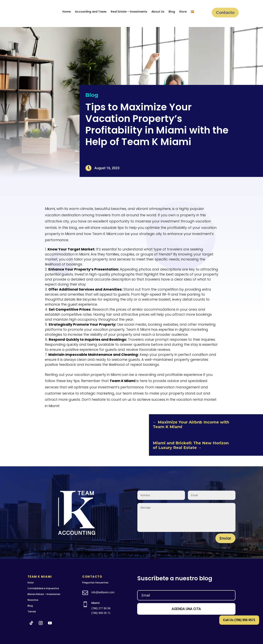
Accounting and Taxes (91, 12)
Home (67, 12)
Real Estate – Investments (129, 12)
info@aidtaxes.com (103, 592)
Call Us (239, 620)
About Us (158, 12)
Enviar (225, 538)
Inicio (31, 583)
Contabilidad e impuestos (43, 588)
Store (183, 12)
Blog (172, 12)
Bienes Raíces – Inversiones (44, 594)
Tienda (32, 611)
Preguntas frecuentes (95, 583)
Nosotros (33, 600)
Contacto (225, 13)
